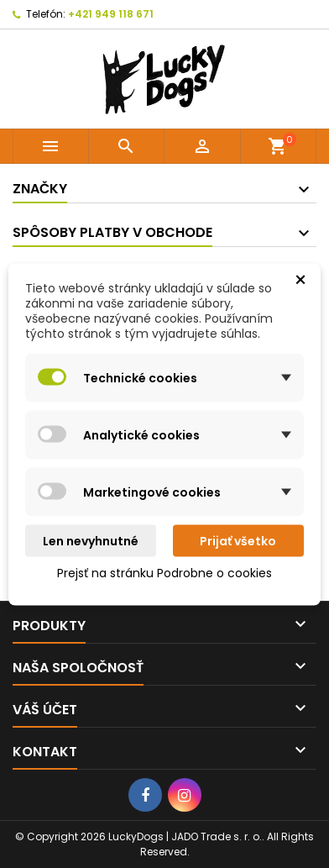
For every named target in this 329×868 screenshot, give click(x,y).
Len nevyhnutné (91, 540)
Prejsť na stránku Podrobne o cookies (164, 572)
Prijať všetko (238, 540)
